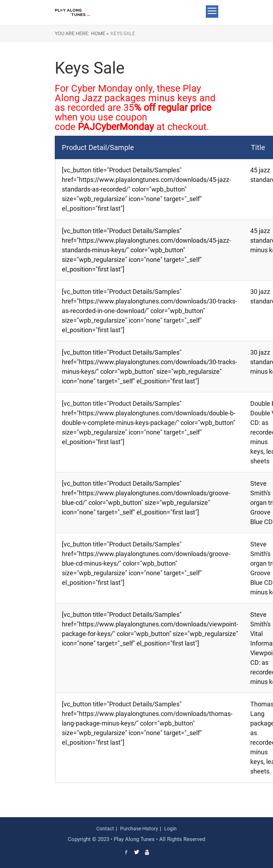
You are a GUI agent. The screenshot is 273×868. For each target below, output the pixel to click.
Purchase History (139, 829)
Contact (105, 829)
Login (170, 829)
